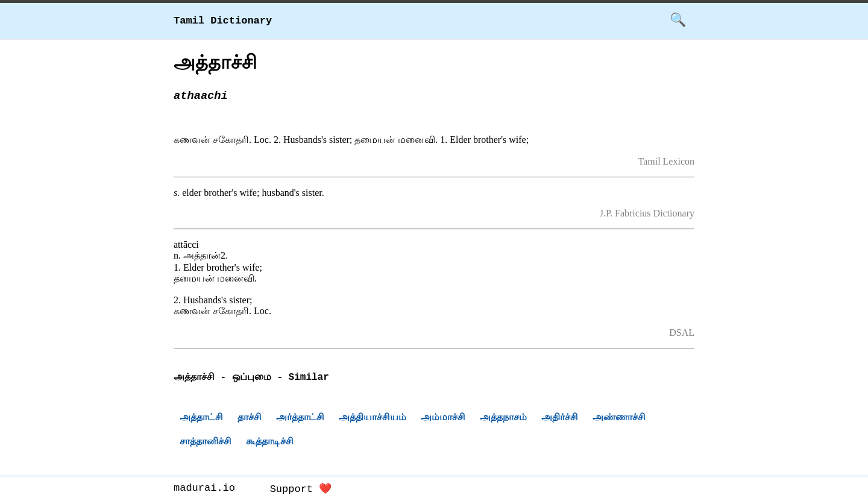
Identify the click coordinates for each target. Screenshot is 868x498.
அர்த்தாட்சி (300, 419)
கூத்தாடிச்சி (270, 443)
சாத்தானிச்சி (206, 443)
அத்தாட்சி (201, 419)
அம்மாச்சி (443, 419)
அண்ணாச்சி (619, 419)
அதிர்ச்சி (560, 419)
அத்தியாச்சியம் (373, 419)
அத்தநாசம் (503, 419)
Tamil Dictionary (223, 21)
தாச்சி (250, 419)
